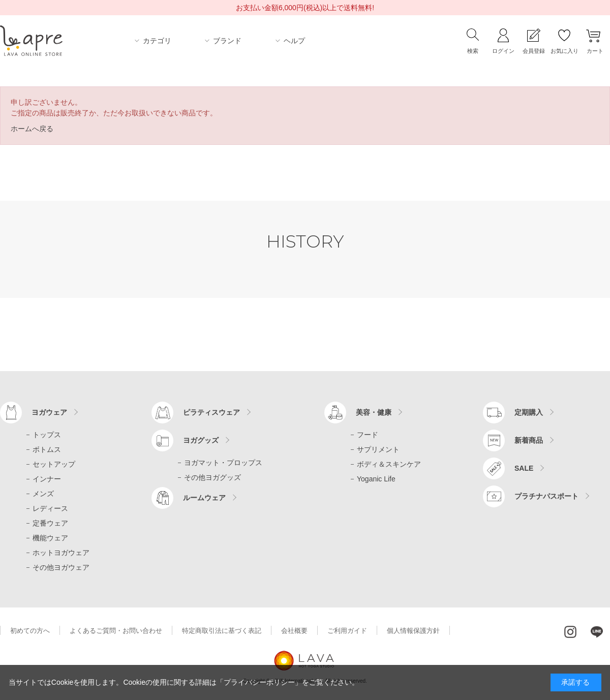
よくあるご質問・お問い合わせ (116, 631)
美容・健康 (374, 412)
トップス (47, 435)
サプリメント (378, 449)
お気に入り (565, 51)
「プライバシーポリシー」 (259, 682)
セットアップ (54, 464)
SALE (524, 468)
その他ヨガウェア (61, 567)
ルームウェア (204, 498)
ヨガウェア (49, 412)
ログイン (503, 51)
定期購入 (529, 412)
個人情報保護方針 (413, 631)
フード (368, 435)
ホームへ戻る (32, 129)
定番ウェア (50, 523)
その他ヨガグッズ (212, 477)
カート (595, 51)
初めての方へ (30, 631)
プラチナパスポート (546, 496)
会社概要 (294, 631)
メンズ (43, 494)
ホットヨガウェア (61, 553)
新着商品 (529, 440)
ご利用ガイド (347, 631)
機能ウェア (50, 538)
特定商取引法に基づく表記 (222, 631)
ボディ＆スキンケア (389, 464)
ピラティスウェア (211, 412)
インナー (47, 479)
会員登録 (534, 51)
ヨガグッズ (201, 440)
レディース (50, 508)
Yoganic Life (376, 479)
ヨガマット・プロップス (223, 463)
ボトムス (47, 449)
